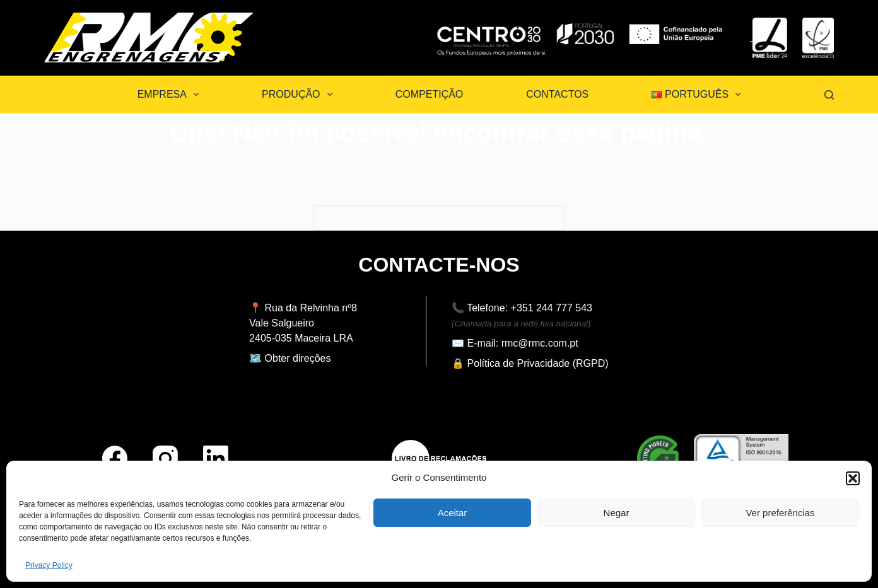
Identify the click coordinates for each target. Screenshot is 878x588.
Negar (617, 513)
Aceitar (453, 513)
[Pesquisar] (829, 95)
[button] (853, 478)
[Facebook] (115, 458)
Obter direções (298, 358)
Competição (430, 94)
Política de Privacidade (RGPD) (537, 363)
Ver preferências (780, 513)
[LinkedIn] (216, 458)
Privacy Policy (49, 565)
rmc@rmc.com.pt (540, 343)
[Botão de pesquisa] (553, 218)
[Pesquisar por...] (426, 218)
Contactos (557, 94)
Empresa (171, 95)
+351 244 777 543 (552, 308)
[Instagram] (165, 458)
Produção (300, 95)
